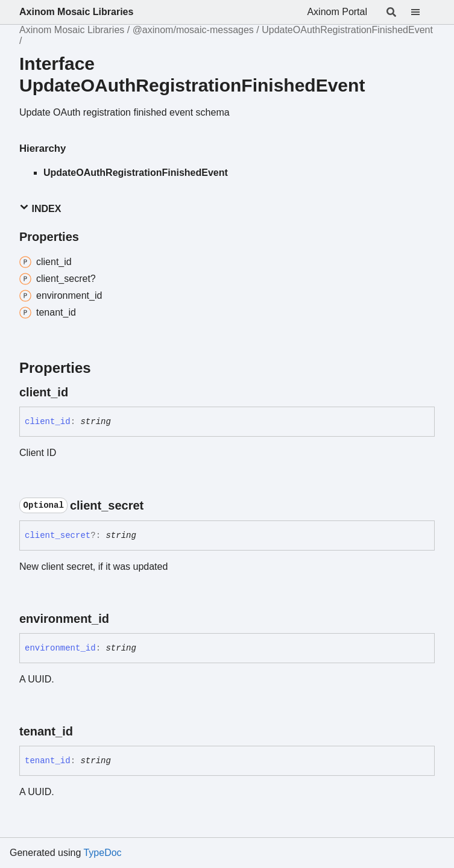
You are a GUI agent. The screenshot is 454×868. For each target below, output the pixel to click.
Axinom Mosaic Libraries (76, 12)
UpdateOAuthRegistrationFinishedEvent (347, 30)
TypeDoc (102, 853)
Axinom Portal (337, 12)
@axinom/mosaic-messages (193, 30)
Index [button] (40, 208)
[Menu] (423, 12)
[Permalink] (79, 392)
